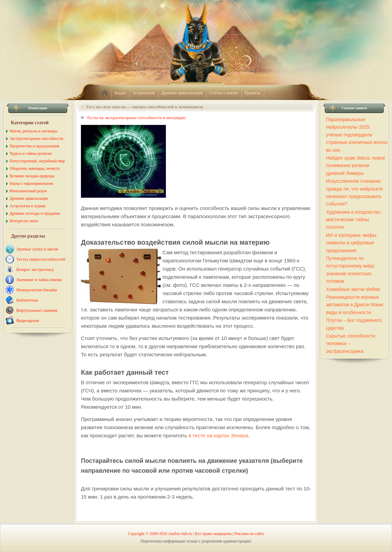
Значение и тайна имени (39, 280)
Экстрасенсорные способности (36, 139)
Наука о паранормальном (31, 183)
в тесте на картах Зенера (218, 435)
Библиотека (27, 300)
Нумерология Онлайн (37, 290)
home (105, 93)
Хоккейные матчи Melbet (353, 289)
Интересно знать (24, 221)
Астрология (144, 93)
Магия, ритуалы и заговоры (33, 131)
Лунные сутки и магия (37, 249)
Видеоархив (28, 320)
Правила (252, 93)
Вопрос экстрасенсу (35, 269)
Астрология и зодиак (28, 206)
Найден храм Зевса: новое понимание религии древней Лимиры (356, 166)
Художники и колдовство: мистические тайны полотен (354, 220)
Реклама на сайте (249, 534)
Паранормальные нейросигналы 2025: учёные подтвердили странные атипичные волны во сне (357, 135)
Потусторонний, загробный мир (37, 161)
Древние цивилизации (182, 93)
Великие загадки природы (32, 176)
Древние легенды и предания (35, 213)
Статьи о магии (224, 93)
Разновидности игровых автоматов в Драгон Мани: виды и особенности (355, 305)
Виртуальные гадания (37, 310)
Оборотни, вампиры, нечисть (35, 168)
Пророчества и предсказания (34, 146)
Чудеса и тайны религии (31, 153)
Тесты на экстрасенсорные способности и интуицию (136, 118)
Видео (121, 93)
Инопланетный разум (28, 191)
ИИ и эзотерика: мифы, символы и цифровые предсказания (352, 243)
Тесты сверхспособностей (41, 259)
